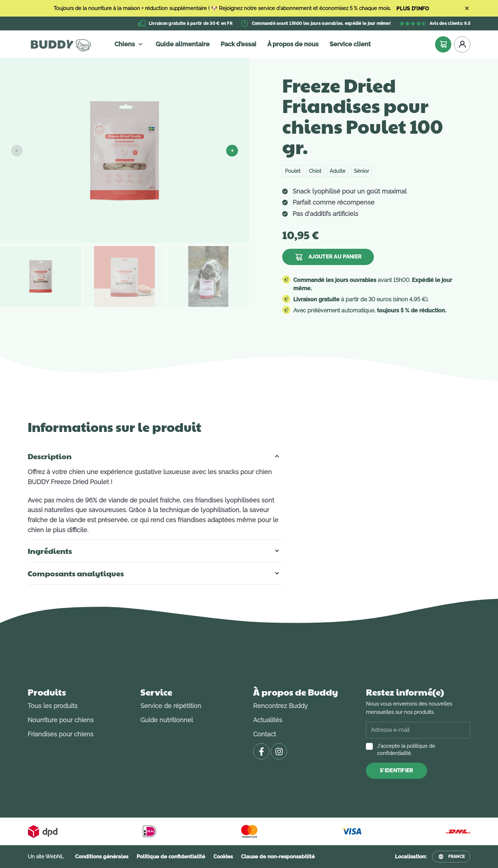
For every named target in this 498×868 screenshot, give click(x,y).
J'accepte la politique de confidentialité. (406, 750)
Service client (350, 44)
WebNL (55, 857)
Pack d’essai (238, 44)
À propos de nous (293, 44)
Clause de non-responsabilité (278, 857)
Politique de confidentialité (171, 857)
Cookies (223, 857)
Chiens (130, 44)
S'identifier (396, 771)
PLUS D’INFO (413, 9)
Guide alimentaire (183, 44)
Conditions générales (102, 857)
